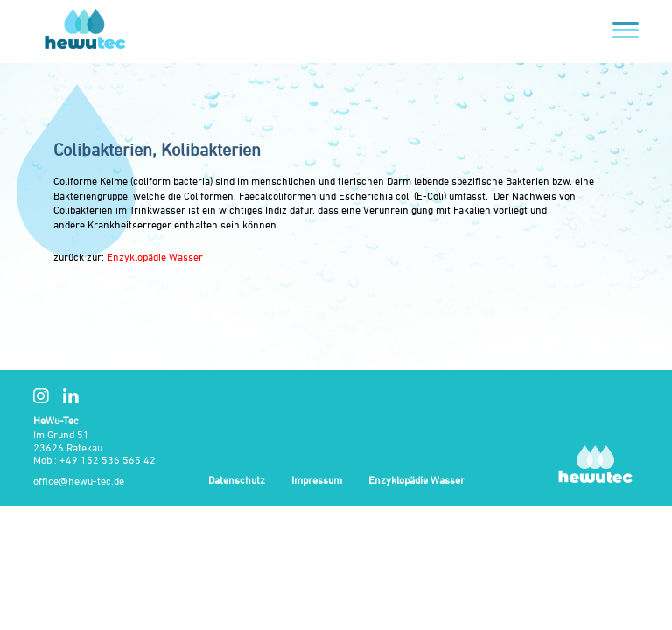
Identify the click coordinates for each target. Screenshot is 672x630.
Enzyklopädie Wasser (155, 257)
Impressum (317, 481)
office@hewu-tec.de (79, 481)
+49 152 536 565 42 (108, 460)
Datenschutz (237, 481)
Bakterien (528, 181)
